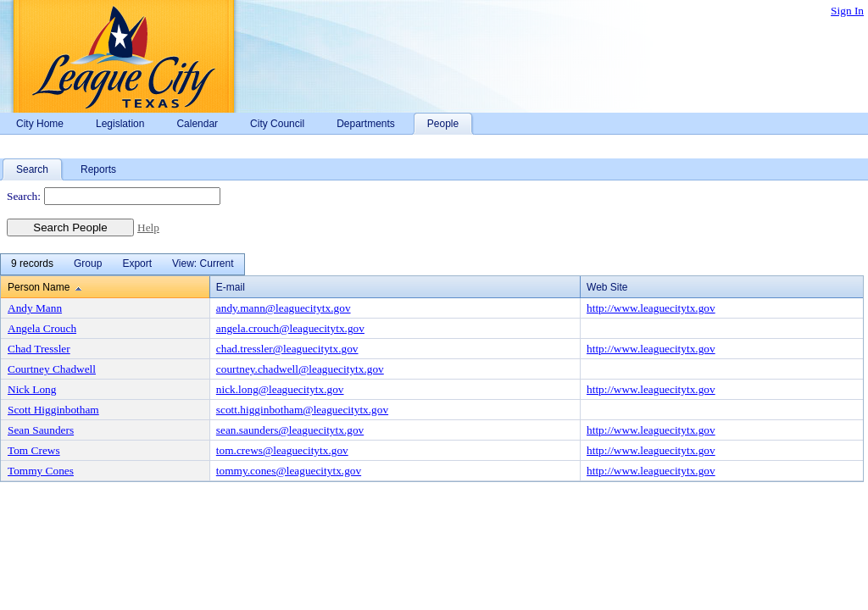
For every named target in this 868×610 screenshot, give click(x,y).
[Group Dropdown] (88, 264)
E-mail (231, 287)
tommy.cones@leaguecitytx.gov (289, 471)
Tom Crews (34, 450)
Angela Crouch (42, 328)
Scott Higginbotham (53, 410)
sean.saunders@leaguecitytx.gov (290, 430)
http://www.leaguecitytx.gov (651, 308)
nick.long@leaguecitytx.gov (280, 389)
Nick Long (32, 389)
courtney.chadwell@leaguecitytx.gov (300, 369)
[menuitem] (32, 264)
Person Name (39, 287)
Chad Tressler (39, 349)
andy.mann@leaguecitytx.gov (284, 308)
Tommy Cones (41, 471)
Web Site (607, 287)
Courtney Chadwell (52, 369)
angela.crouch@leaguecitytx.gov (290, 328)
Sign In (847, 11)
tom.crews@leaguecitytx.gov (282, 450)
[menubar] (122, 264)
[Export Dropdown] (137, 264)
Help (148, 227)
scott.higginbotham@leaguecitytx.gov (302, 410)
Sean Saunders (41, 430)
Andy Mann (35, 308)
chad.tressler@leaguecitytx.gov (287, 349)
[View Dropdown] (203, 264)
